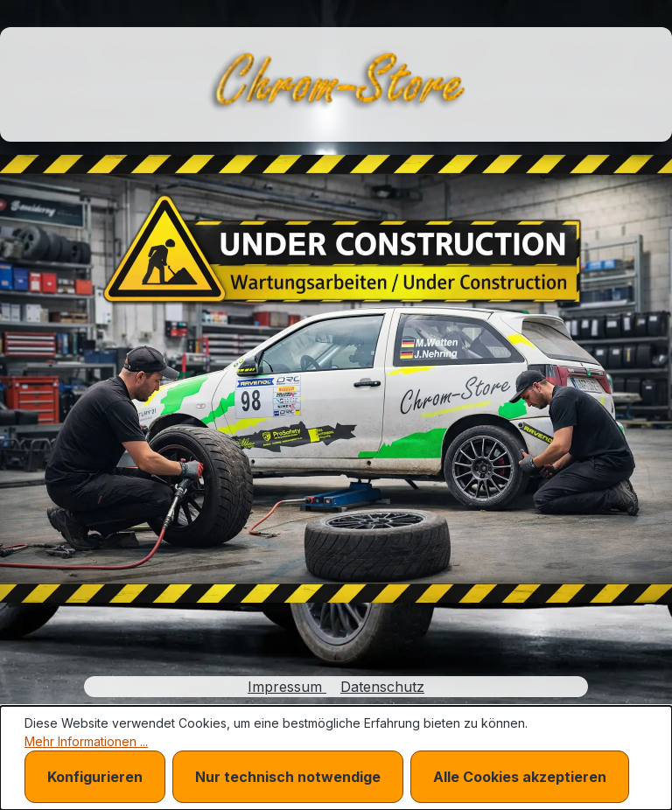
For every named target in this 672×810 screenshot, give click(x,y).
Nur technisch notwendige (288, 777)
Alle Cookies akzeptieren (520, 777)
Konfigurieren (95, 777)
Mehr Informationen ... (86, 741)
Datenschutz (382, 687)
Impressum (287, 687)
